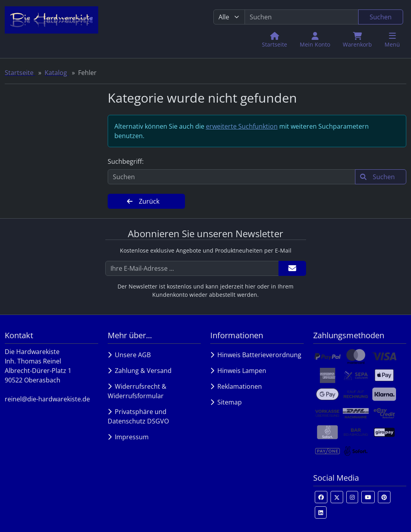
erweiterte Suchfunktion (242, 126)
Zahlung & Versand (140, 371)
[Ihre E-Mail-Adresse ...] (192, 268)
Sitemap (226, 402)
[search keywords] (302, 17)
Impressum (128, 437)
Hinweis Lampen (238, 371)
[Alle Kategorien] (229, 17)
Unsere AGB (129, 355)
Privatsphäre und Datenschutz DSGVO (138, 416)
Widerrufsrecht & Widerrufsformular (137, 391)
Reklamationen (236, 386)
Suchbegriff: (126, 161)
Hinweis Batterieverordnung (256, 355)
